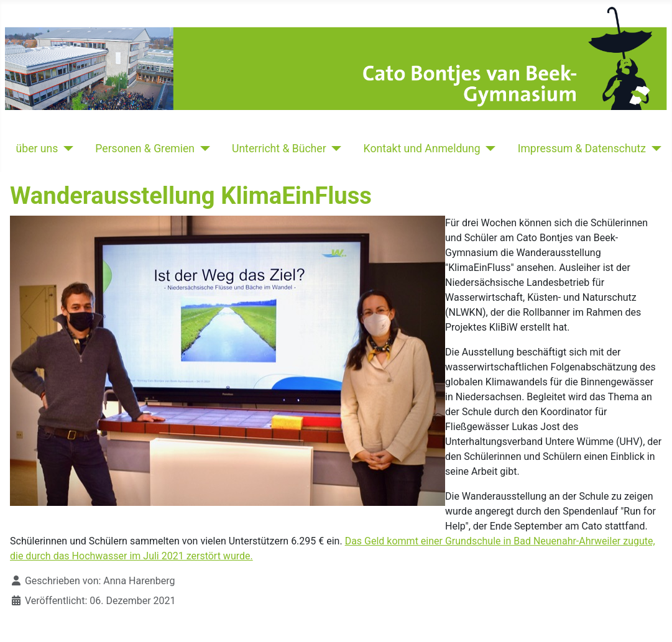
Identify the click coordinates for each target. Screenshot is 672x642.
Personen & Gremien (145, 149)
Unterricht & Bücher (279, 149)
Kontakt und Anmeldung (422, 149)
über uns (37, 149)
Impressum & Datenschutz (582, 149)
